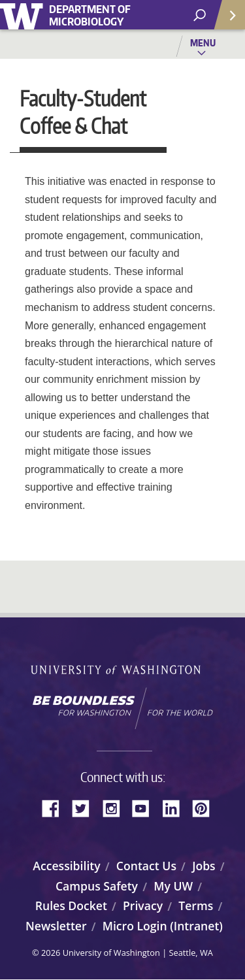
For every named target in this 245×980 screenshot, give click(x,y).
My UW (173, 886)
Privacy (143, 906)
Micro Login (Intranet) (163, 926)
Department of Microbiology (90, 16)
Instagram (116, 807)
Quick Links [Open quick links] (225, 20)
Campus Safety (97, 886)
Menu (203, 42)
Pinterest (206, 807)
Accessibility (66, 866)
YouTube (146, 807)
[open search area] (200, 15)
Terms (196, 906)
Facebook (56, 807)
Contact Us (146, 866)
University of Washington (24, 15)
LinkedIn (176, 807)
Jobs (204, 866)
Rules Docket (71, 906)
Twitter (86, 807)
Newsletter (56, 926)
